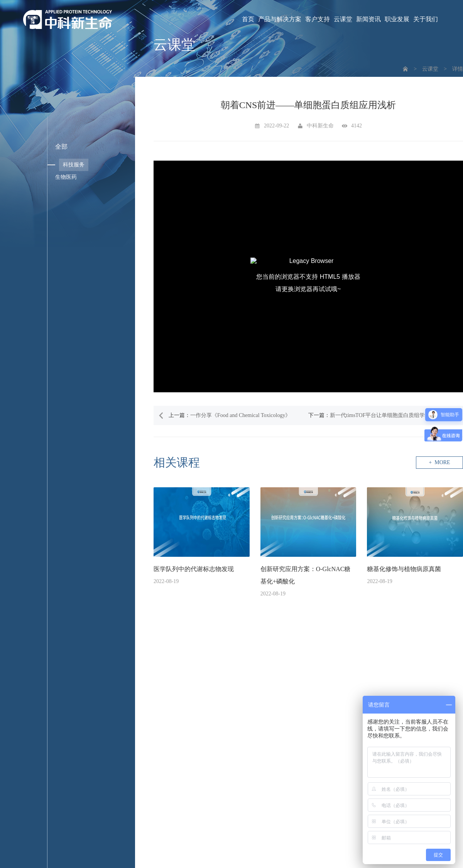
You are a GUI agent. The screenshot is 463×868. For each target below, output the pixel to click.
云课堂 (343, 19)
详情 (458, 69)
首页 (248, 19)
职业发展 (397, 19)
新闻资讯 (368, 19)
